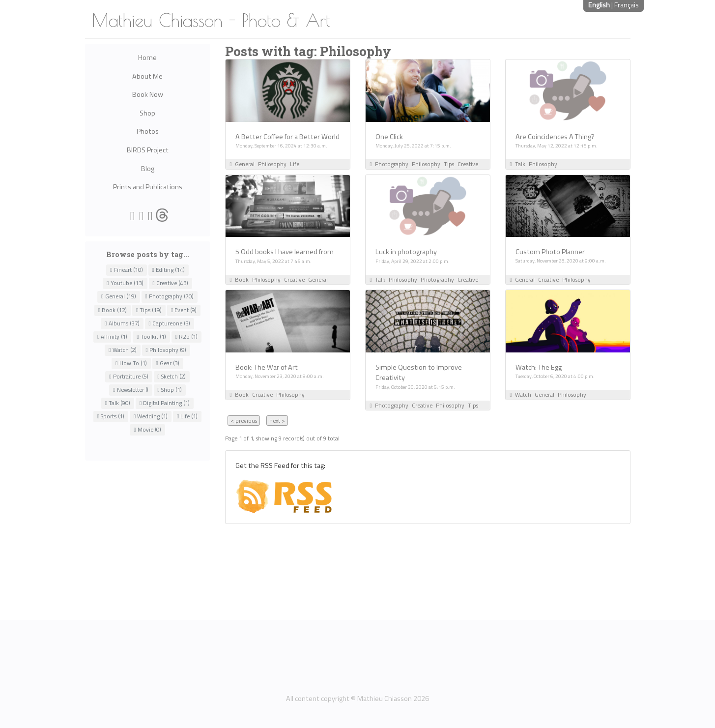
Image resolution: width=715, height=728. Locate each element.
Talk (520, 164)
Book (242, 279)
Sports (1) (111, 416)
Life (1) (187, 416)
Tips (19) (149, 310)
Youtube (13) (125, 283)
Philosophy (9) (166, 350)
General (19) (118, 296)
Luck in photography (406, 252)
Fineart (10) (126, 270)
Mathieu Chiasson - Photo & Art (211, 20)
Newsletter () (130, 390)
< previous (244, 421)
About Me (147, 76)
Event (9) (184, 310)
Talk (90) (118, 403)
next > (277, 421)
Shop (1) (170, 390)
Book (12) (113, 310)
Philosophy (272, 164)
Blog (148, 169)
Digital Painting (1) (165, 403)
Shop (147, 113)
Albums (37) (122, 323)
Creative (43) (171, 283)
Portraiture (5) (129, 377)
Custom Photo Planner (550, 252)
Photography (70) (170, 296)
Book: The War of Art (267, 367)
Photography (392, 164)
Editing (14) (169, 270)
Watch (523, 394)
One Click (389, 137)
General (245, 164)
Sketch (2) (172, 377)
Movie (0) (147, 430)
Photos (148, 131)
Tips (449, 164)
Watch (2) (122, 350)
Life (295, 164)
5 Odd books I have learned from (285, 252)
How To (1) (131, 363)
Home (147, 58)
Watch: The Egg (539, 367)
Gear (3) (168, 363)
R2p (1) (186, 337)
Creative (468, 164)
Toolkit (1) (151, 337)
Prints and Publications (148, 187)
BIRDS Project (148, 150)
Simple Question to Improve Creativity (419, 373)
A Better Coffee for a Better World (287, 137)
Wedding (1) (151, 416)
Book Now (148, 94)
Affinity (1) (112, 337)
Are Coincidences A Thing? (555, 137)
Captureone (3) (170, 323)
